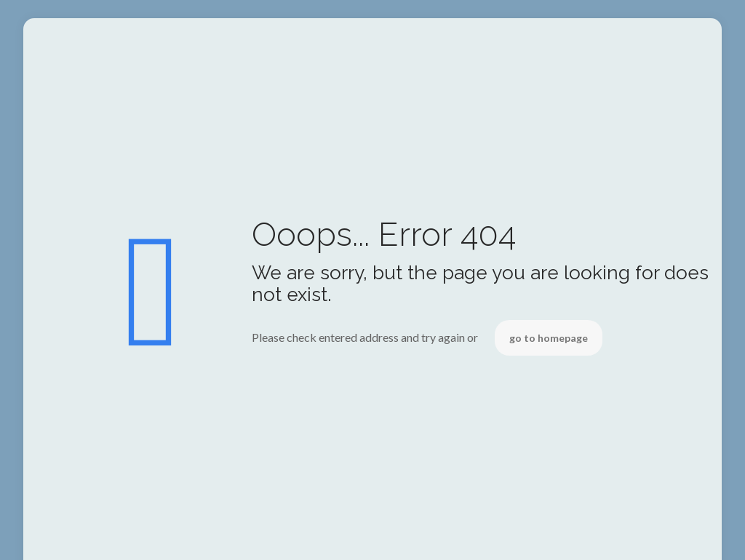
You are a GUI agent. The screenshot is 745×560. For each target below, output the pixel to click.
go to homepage (549, 338)
